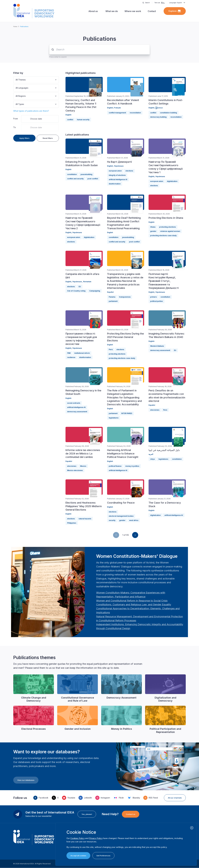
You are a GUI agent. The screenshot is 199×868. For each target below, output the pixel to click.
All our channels (175, 798)
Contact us (131, 814)
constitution (72, 174)
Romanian (87, 282)
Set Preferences (103, 856)
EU (80, 287)
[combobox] (16, 80)
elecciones (155, 410)
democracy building (158, 117)
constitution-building (168, 113)
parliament (113, 301)
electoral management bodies (121, 516)
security (112, 520)
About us (93, 11)
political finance (115, 466)
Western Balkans (157, 346)
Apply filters (24, 138)
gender (153, 231)
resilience (71, 357)
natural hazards (85, 519)
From (16, 119)
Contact (152, 11)
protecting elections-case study (163, 235)
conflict (70, 120)
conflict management (117, 113)
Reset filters (48, 138)
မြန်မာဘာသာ (159, 108)
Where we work (133, 11)
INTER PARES (127, 413)
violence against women (170, 231)
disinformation (115, 184)
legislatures (114, 418)
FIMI (69, 353)
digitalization (172, 181)
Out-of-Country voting (76, 291)
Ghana (153, 227)
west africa (134, 520)
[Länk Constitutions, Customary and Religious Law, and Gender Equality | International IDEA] (134, 604)
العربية (151, 454)
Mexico (83, 466)
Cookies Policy (77, 838)
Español (110, 292)
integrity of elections (117, 175)
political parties (157, 301)
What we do (112, 11)
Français (117, 108)
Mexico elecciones (75, 470)
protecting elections (167, 227)
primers (153, 297)
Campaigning (95, 291)
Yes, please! (87, 814)
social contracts (74, 403)
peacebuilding (86, 174)
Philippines (72, 523)
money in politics (132, 466)
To (15, 127)
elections (129, 171)
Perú (111, 349)
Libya (152, 459)
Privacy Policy (96, 838)
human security (83, 120)
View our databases (26, 780)
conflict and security (75, 179)
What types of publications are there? (31, 111)
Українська (119, 166)
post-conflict (93, 179)
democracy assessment (160, 350)
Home (15, 26)
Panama (112, 297)
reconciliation (135, 113)
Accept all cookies (78, 856)
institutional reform (82, 353)
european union (115, 171)
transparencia (125, 297)
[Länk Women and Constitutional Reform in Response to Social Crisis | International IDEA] (132, 601)
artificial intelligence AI (118, 179)
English (68, 115)
